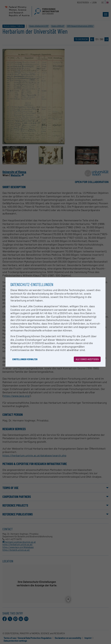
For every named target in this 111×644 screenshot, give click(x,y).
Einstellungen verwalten (25, 359)
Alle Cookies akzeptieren (87, 359)
